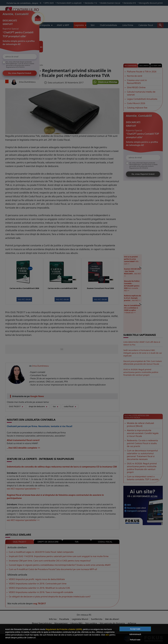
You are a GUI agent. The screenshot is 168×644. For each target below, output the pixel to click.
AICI (107, 635)
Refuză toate (135, 640)
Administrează (135, 634)
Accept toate (135, 629)
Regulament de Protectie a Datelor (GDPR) (64, 629)
